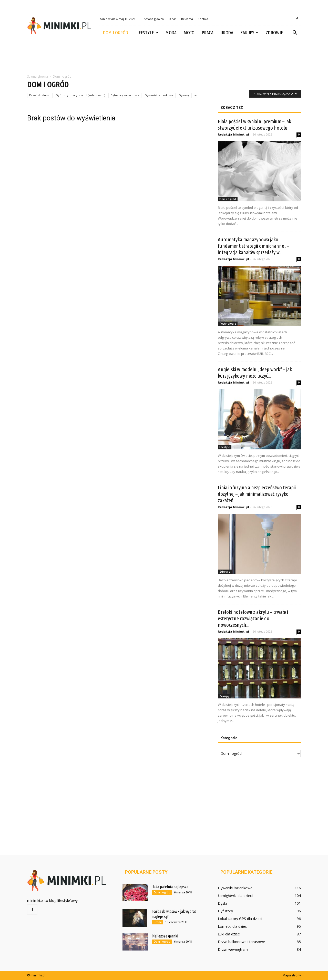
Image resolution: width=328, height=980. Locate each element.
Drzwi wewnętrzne (233, 949)
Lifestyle (147, 33)
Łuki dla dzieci (229, 934)
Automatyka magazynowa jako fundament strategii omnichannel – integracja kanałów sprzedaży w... (253, 246)
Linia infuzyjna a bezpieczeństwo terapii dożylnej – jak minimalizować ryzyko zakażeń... (257, 494)
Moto (189, 33)
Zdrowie (274, 33)
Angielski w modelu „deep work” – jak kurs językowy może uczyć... (255, 372)
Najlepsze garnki (165, 936)
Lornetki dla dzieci (233, 926)
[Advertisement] (164, 57)
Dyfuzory (225, 911)
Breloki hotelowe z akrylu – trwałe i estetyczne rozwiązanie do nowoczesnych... (253, 618)
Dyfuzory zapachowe (125, 95)
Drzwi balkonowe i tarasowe (241, 942)
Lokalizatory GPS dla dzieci (240, 919)
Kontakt (203, 19)
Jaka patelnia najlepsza (170, 887)
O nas (172, 19)
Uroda (227, 33)
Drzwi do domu (40, 95)
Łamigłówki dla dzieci (235, 896)
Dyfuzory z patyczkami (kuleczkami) (80, 95)
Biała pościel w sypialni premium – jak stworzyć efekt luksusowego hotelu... (254, 124)
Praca (208, 33)
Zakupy (249, 33)
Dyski (222, 903)
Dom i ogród (116, 33)
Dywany (184, 95)
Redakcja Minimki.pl (233, 134)
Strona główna (154, 19)
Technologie (228, 324)
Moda (171, 33)
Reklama (187, 19)
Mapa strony (292, 975)
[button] (295, 33)
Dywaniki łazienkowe (159, 95)
